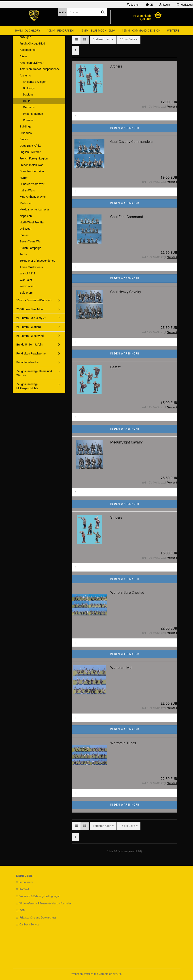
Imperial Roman (33, 114)
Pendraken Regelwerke (31, 353)
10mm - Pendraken (60, 31)
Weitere (173, 31)
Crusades (26, 133)
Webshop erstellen (82, 974)
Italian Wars (27, 190)
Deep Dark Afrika (31, 146)
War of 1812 (27, 273)
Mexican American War (34, 209)
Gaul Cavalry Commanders (131, 142)
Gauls (27, 101)
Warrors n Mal (121, 668)
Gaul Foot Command (127, 217)
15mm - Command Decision (141, 31)
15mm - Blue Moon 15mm (98, 31)
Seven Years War (31, 241)
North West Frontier (32, 222)
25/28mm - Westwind (30, 336)
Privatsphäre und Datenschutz (38, 918)
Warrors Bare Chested (127, 593)
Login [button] (165, 5)
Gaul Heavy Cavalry (126, 292)
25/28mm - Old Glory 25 (31, 318)
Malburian (26, 203)
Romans (28, 120)
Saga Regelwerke (27, 362)
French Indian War (31, 165)
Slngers (116, 517)
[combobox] (103, 39)
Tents (23, 254)
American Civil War (32, 63)
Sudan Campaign (30, 248)
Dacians (28, 94)
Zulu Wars (26, 293)
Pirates (24, 235)
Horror (24, 178)
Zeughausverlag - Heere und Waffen (34, 373)
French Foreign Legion (34, 158)
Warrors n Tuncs (123, 743)
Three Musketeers (31, 267)
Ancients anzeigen (35, 82)
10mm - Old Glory (27, 31)
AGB (22, 910)
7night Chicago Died (32, 43)
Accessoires (28, 50)
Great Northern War (32, 171)
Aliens (24, 56)
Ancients (25, 75)
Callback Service (29, 925)
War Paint (26, 280)
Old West (25, 229)
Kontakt (24, 889)
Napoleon (26, 216)
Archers (116, 66)
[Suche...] (63, 12)
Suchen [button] (133, 5)
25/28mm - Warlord (29, 327)
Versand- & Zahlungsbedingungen (40, 896)
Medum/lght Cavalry (126, 442)
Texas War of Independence (37, 261)
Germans (29, 107)
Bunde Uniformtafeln (29, 345)
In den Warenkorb (125, 128)
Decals (24, 139)
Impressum (26, 882)
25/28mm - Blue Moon (30, 309)
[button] (149, 5)
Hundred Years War (32, 184)
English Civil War (30, 152)
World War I (27, 286)
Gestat (115, 367)
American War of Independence (40, 69)
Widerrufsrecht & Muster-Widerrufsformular (45, 904)
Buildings (29, 88)
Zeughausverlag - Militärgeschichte (27, 386)
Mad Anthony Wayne (33, 197)
